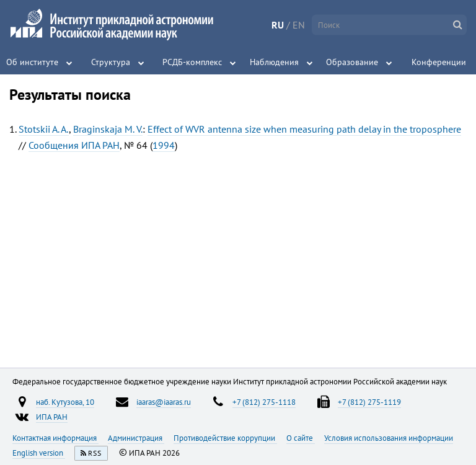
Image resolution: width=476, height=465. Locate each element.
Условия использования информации (389, 438)
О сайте (301, 438)
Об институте (32, 62)
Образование (352, 62)
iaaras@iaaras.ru (164, 402)
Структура (111, 62)
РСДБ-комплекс (192, 62)
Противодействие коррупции (225, 438)
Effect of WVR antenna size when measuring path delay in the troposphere (304, 129)
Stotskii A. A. (44, 129)
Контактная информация (55, 438)
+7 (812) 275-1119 (369, 402)
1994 (164, 145)
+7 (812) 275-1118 (264, 402)
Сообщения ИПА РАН (74, 145)
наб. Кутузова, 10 (65, 402)
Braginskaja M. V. (108, 129)
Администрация (136, 438)
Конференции (439, 62)
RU (278, 25)
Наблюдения (274, 62)
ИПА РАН (52, 417)
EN (299, 25)
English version (39, 453)
